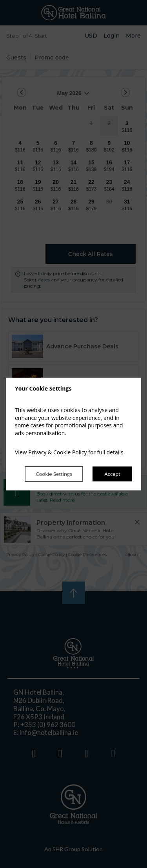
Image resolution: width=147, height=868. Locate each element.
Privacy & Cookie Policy (57, 453)
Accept (112, 474)
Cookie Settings (53, 474)
